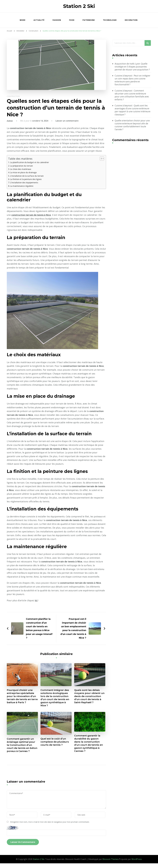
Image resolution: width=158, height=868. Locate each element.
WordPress (137, 864)
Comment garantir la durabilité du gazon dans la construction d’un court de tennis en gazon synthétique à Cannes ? (90, 745)
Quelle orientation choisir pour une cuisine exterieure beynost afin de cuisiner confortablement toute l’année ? (132, 130)
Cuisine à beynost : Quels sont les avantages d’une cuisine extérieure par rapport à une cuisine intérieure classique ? (132, 115)
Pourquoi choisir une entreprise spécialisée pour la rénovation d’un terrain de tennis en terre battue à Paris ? (22, 697)
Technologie (110, 20)
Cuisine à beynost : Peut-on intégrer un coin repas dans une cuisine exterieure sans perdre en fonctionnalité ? (132, 84)
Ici (36, 600)
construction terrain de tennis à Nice (32, 215)
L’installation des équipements (25, 183)
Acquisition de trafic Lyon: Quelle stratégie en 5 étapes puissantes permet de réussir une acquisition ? (133, 68)
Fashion (57, 20)
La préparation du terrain (22, 166)
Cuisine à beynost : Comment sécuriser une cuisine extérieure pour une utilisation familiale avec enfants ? (133, 99)
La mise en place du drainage (24, 172)
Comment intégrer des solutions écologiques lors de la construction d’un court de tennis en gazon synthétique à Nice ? (56, 698)
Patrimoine (89, 20)
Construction (13, 96)
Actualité (39, 20)
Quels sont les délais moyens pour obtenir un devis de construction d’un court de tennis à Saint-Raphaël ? (88, 698)
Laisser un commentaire (67, 121)
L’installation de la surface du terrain (27, 176)
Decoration (131, 20)
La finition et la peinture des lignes (26, 179)
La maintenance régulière (22, 186)
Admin (10, 121)
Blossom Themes (110, 864)
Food (72, 20)
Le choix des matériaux (21, 169)
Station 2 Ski (79, 6)
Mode (23, 20)
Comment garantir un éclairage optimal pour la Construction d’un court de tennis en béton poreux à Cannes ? (22, 748)
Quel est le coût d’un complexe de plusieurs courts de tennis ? (55, 743)
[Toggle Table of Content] (101, 159)
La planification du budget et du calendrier (30, 162)
